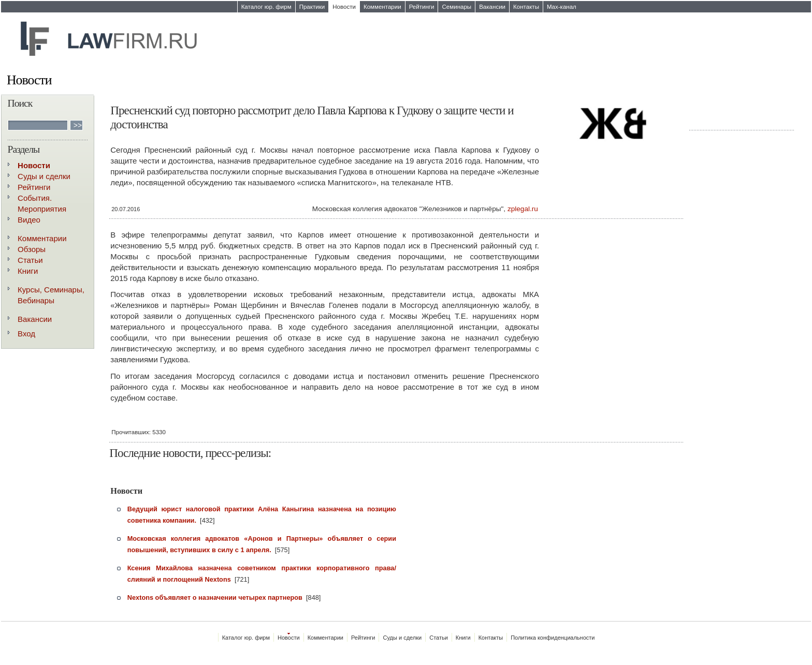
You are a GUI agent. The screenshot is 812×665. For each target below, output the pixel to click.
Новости (344, 7)
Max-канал (562, 7)
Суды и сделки (44, 176)
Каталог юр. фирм (266, 7)
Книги (28, 271)
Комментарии (382, 7)
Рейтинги (422, 7)
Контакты (526, 7)
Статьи (30, 260)
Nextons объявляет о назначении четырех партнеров (215, 597)
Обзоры (32, 249)
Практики (312, 7)
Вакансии (492, 7)
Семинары (456, 7)
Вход (26, 334)
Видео (29, 220)
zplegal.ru (523, 209)
